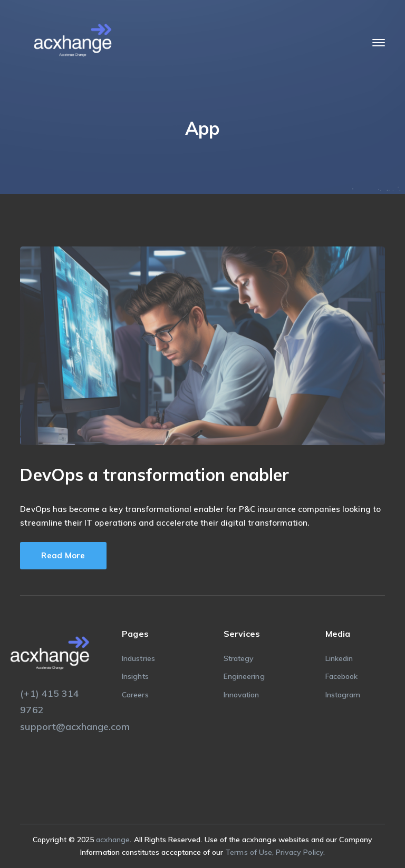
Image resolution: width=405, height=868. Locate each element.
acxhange (113, 840)
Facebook (341, 676)
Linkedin (339, 658)
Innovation (242, 695)
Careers (135, 695)
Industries (138, 658)
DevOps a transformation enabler (155, 475)
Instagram (343, 695)
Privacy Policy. (300, 852)
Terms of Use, (250, 852)
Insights (135, 676)
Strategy (239, 658)
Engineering (244, 676)
